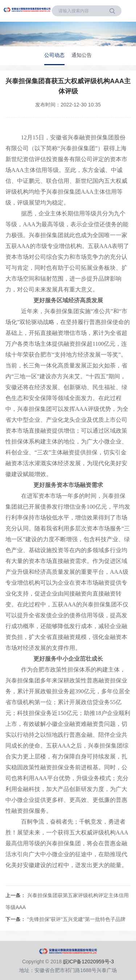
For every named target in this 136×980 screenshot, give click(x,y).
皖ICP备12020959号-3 (88, 962)
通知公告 (82, 55)
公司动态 (54, 55)
